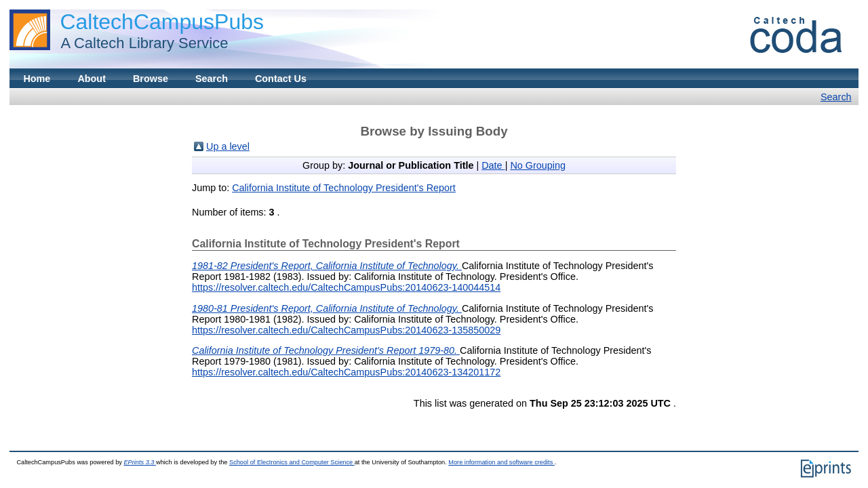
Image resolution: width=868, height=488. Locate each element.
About (92, 79)
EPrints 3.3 (140, 462)
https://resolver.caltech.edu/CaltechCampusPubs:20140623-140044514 (346, 287)
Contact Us (281, 79)
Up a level (228, 146)
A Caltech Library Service (140, 43)
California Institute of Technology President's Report (344, 188)
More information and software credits (501, 462)
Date (493, 165)
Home (37, 79)
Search (212, 79)
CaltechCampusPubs (162, 22)
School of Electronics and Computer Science (292, 462)
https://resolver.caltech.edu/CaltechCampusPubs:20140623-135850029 (346, 330)
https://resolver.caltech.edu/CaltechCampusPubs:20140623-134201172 (346, 372)
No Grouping (538, 165)
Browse (151, 79)
